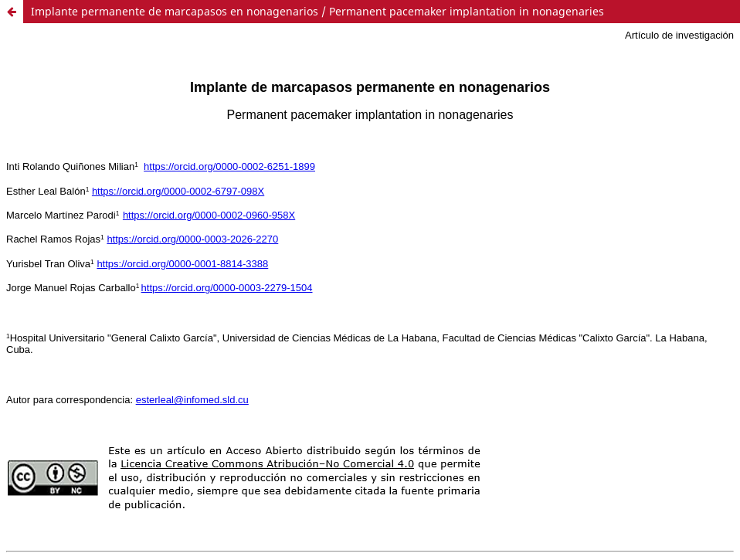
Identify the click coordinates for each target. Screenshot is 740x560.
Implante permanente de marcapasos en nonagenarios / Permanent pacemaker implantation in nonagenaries (317, 11)
